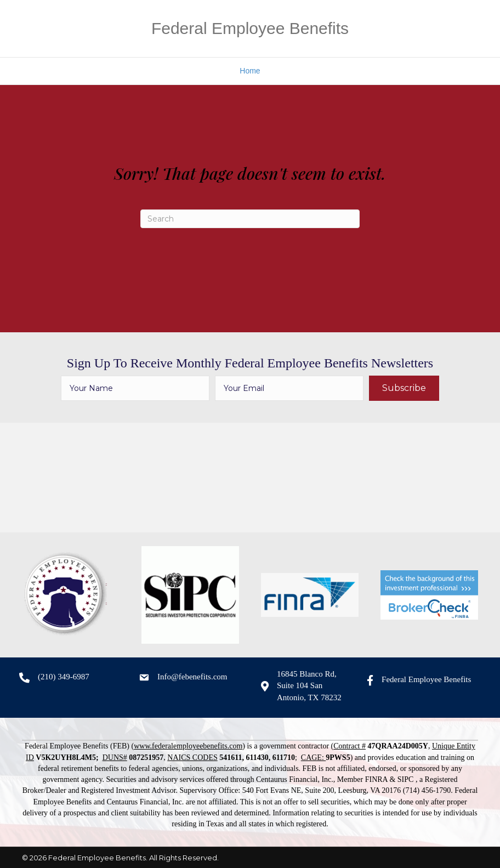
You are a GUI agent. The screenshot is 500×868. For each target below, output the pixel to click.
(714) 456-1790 (427, 790)
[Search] (250, 219)
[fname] (135, 388)
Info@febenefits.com (192, 677)
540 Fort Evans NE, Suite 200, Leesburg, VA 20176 (322, 790)
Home (250, 71)
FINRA (376, 779)
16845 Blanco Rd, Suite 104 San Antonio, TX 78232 (309, 686)
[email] (289, 388)
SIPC (406, 779)
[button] (404, 388)
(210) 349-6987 (64, 677)
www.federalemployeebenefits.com (188, 746)
